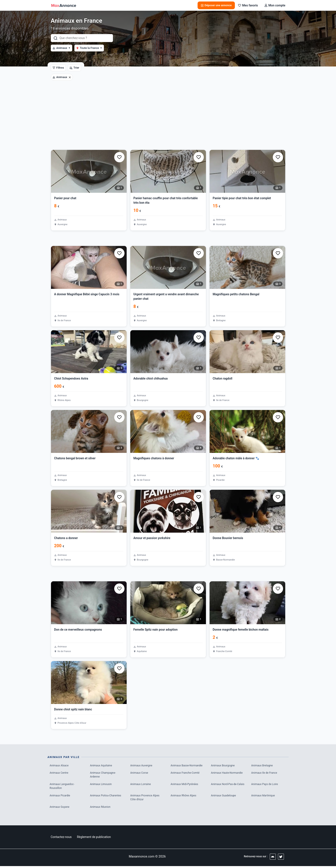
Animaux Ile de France (265, 773)
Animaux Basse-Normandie (187, 766)
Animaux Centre (60, 773)
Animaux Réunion (101, 808)
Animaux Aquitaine (102, 766)
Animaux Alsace (60, 766)
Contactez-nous (61, 839)
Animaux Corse (140, 773)
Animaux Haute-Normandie (228, 773)
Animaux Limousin (101, 785)
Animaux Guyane (60, 808)
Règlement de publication (94, 839)
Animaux (61, 48)
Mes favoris (248, 5)
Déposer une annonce (216, 5)
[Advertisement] (168, 118)
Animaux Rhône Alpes (184, 797)
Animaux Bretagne (262, 766)
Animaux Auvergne (142, 766)
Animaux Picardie (61, 797)
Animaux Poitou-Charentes (106, 797)
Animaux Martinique (264, 797)
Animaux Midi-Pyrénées (185, 785)
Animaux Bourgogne (223, 766)
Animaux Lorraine (141, 785)
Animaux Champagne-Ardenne (104, 775)
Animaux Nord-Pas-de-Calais (225, 787)
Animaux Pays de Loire (265, 785)
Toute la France (89, 48)
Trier (74, 68)
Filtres (58, 68)
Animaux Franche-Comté (186, 773)
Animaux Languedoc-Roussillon (63, 787)
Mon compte (275, 5)
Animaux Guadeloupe (224, 797)
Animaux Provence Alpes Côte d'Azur (146, 799)
